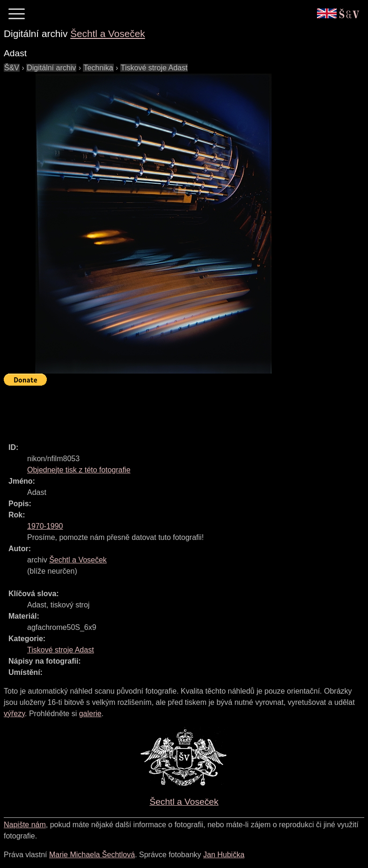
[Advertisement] (174, 410)
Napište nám (25, 825)
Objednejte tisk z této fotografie (79, 470)
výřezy (14, 714)
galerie (90, 714)
